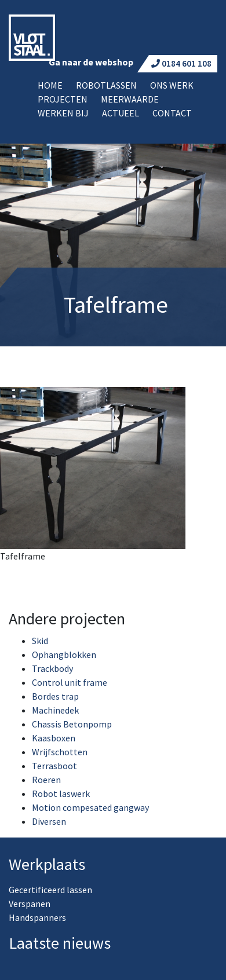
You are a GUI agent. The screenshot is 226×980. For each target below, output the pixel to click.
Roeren (46, 780)
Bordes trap (55, 696)
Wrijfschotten (60, 752)
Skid (40, 641)
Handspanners (37, 917)
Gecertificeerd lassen (50, 890)
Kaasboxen (54, 738)
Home (50, 85)
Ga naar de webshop (91, 62)
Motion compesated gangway (90, 807)
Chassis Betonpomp (72, 724)
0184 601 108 (181, 63)
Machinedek (55, 710)
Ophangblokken (64, 654)
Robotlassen (106, 85)
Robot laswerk (61, 793)
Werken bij (63, 113)
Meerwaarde (130, 99)
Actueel (121, 113)
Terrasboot (54, 766)
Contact (172, 113)
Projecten (63, 99)
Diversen (49, 821)
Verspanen (30, 904)
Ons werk (172, 85)
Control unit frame (70, 682)
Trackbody (52, 668)
